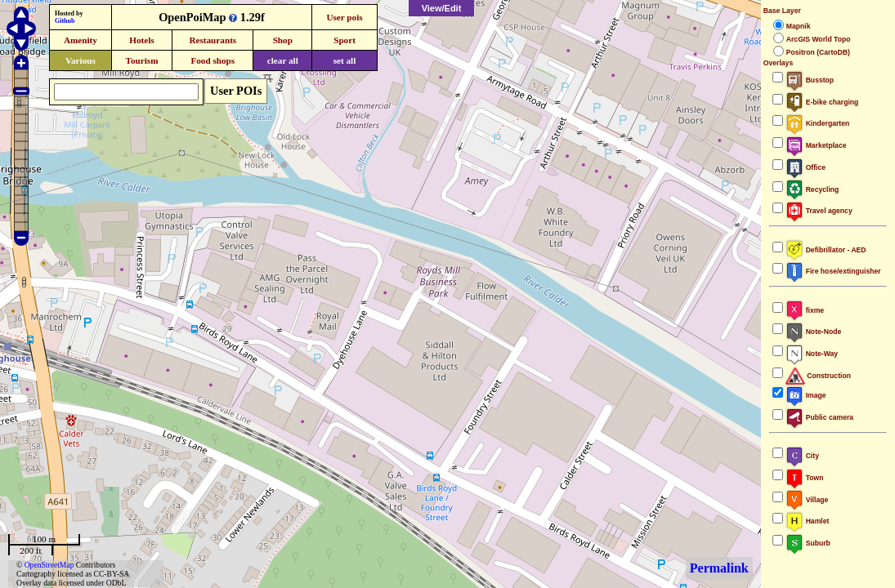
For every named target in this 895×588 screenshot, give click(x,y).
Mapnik (799, 26)
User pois (344, 17)
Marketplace (816, 145)
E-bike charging (822, 102)
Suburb (808, 543)
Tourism (141, 60)
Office (805, 167)
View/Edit (442, 8)
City (802, 456)
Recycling (812, 189)
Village (807, 500)
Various (81, 60)
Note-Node (813, 332)
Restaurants (213, 40)
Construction (818, 376)
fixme (805, 310)
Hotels (141, 40)
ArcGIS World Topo (819, 39)
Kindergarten (818, 123)
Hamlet (808, 521)
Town (805, 478)
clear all (283, 60)
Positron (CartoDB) (818, 52)
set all (345, 60)
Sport (345, 40)
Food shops (213, 60)
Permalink (719, 568)
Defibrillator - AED (826, 250)
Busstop (810, 80)
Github (65, 21)
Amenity (81, 40)
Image (806, 395)
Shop (283, 40)
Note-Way (812, 354)
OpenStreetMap (49, 565)
